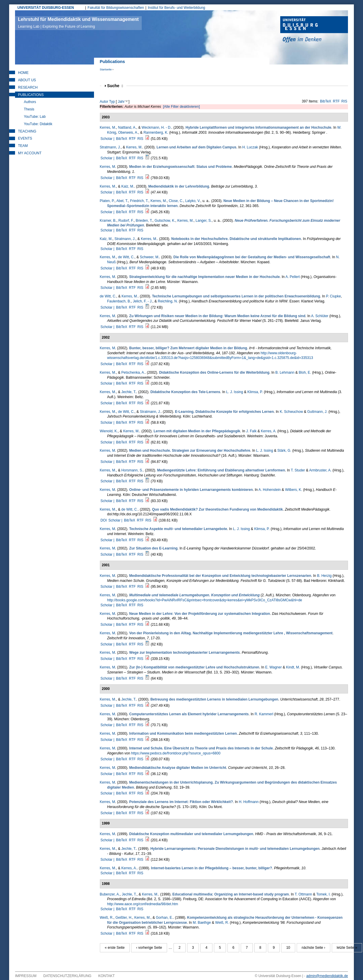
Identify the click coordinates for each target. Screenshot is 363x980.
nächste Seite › (313, 948)
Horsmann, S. (132, 470)
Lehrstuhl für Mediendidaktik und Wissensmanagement (78, 23)
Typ (112, 102)
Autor (104, 102)
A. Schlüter (320, 316)
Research (28, 87)
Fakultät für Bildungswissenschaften (116, 8)
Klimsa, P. (255, 392)
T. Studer (298, 470)
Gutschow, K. (165, 221)
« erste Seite (115, 948)
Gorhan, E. (164, 918)
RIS (344, 101)
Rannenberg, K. (156, 133)
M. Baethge (202, 923)
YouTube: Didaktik (38, 124)
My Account (30, 153)
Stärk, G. (284, 451)
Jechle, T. (129, 392)
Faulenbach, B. (119, 301)
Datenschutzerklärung (67, 976)
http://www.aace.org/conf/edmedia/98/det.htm (143, 904)
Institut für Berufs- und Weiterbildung (177, 8)
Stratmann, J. (110, 147)
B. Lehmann (285, 373)
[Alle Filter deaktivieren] (181, 107)
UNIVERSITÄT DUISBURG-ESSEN (46, 8)
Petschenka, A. (133, 373)
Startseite (106, 69)
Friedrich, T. (139, 201)
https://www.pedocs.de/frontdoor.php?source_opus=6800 (176, 753)
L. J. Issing (235, 392)
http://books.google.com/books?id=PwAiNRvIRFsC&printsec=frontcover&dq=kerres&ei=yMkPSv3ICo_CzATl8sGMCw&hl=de (205, 600)
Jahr (121, 102)
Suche (115, 86)
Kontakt (107, 976)
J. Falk (251, 431)
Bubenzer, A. (110, 894)
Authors (30, 102)
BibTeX (326, 101)
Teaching (27, 131)
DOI (104, 520)
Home (23, 73)
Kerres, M (108, 167)
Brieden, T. (144, 221)
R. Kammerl (264, 714)
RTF (336, 101)
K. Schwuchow (291, 412)
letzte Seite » (347, 948)
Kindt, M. (293, 667)
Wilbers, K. (293, 490)
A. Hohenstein (269, 490)
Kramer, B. (108, 221)
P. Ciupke (333, 296)
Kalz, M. (128, 186)
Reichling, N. (168, 301)
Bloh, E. (305, 373)
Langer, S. (204, 221)
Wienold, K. (109, 431)
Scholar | (108, 139)
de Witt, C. (126, 257)
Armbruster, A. (320, 470)
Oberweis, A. (128, 133)
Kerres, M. (108, 128)
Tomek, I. (323, 894)
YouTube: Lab (35, 117)
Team (23, 146)
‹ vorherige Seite (149, 948)
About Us (27, 80)
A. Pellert (293, 277)
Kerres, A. (269, 431)
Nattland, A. (127, 128)
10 (288, 948)
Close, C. (176, 201)
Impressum (26, 976)
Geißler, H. (124, 918)
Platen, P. (107, 201)
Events (25, 138)
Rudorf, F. (126, 221)
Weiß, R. (107, 918)
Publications (31, 95)
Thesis (29, 109)
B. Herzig (324, 576)
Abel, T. (122, 201)
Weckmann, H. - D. (157, 128)
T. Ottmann (303, 894)
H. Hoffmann (249, 802)
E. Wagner (273, 667)
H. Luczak (250, 147)
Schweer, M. (150, 257)
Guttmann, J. (317, 412)
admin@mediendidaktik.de (327, 976)
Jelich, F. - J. (143, 301)
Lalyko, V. (193, 201)
